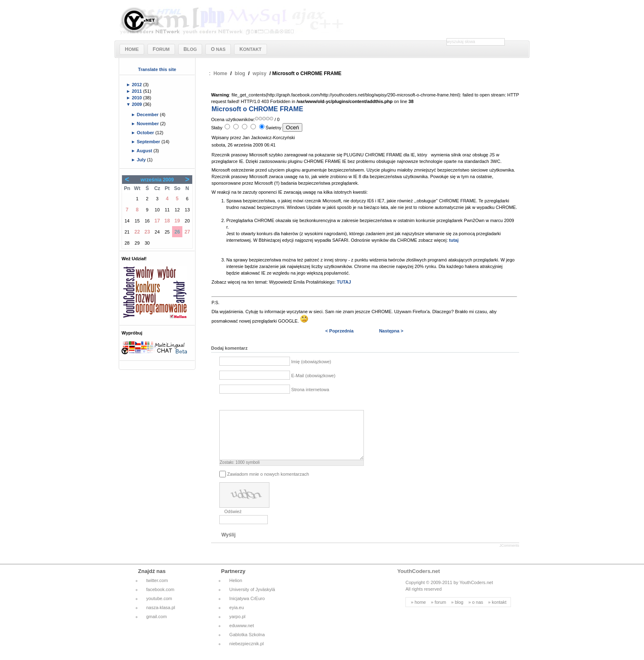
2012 (138, 85)
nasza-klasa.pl (161, 617)
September (149, 142)
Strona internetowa (310, 390)
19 (177, 221)
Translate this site (157, 69)
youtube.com (159, 608)
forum (440, 612)
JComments (509, 555)
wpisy (260, 73)
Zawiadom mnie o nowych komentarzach (268, 484)
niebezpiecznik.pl (246, 653)
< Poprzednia (339, 331)
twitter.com (157, 590)
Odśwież (233, 521)
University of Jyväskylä (252, 599)
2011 (138, 91)
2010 (138, 98)
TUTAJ (344, 282)
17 (157, 221)
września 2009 (157, 180)
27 (187, 232)
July (142, 160)
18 (167, 221)
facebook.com (160, 599)
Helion (236, 590)
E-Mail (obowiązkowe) (313, 376)
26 (177, 232)
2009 (138, 104)
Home (221, 73)
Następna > (391, 331)
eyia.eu (236, 617)
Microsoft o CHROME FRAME (257, 109)
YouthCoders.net (419, 581)
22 (137, 232)
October (146, 133)
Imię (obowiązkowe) (311, 362)
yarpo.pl (237, 626)
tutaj (454, 240)
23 (147, 232)
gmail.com (156, 626)
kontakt (499, 612)
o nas (477, 612)
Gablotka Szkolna (247, 644)
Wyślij (228, 545)
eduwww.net (241, 635)
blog (240, 73)
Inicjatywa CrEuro (247, 608)
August (145, 151)
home (420, 612)
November (148, 124)
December (148, 115)
